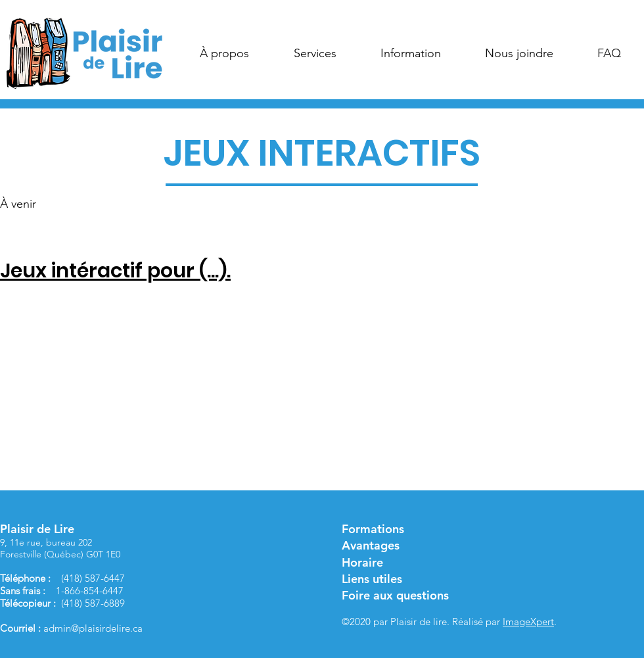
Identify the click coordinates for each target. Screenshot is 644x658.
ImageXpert (528, 622)
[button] (224, 53)
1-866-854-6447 (90, 591)
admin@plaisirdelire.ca (93, 628)
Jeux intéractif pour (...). (115, 271)
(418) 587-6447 (93, 578)
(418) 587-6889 (93, 603)
